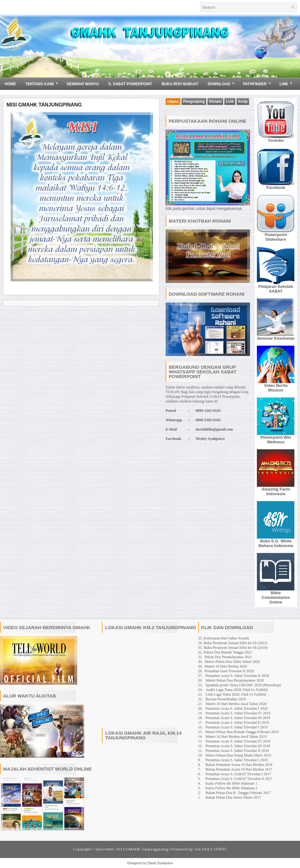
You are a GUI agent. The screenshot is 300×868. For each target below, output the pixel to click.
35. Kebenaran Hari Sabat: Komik (224, 638)
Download (223, 82)
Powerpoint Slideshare (276, 237)
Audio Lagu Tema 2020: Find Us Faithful (237, 690)
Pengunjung (194, 101)
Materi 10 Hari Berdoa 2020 (226, 666)
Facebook (276, 187)
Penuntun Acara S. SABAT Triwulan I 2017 (238, 774)
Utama (173, 101)
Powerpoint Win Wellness (276, 440)
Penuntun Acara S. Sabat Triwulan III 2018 (238, 746)
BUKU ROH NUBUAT (180, 84)
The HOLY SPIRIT (211, 849)
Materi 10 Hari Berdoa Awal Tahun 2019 (236, 737)
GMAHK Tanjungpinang (147, 849)
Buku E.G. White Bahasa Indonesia (276, 543)
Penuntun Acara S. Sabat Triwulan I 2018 (237, 760)
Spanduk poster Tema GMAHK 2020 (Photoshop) (243, 685)
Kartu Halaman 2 (232, 788)
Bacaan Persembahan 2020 (226, 699)
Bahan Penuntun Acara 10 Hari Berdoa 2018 (239, 765)
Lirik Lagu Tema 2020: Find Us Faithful (236, 694)
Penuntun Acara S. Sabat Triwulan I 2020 (237, 708)
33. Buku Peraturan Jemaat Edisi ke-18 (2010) (233, 648)
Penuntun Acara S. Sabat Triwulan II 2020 (237, 676)
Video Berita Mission (276, 388)
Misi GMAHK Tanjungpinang (44, 105)
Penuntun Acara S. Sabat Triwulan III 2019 (238, 718)
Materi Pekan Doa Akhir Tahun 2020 (232, 662)
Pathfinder (259, 82)
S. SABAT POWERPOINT (130, 84)
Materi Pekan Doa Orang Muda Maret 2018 (238, 755)
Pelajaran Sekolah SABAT (276, 289)
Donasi (215, 101)
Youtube (276, 140)
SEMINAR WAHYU (83, 84)
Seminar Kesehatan (276, 338)
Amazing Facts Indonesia (276, 491)
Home (10, 84)
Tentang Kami (44, 82)
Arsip (243, 101)
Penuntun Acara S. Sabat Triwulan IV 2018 (238, 741)
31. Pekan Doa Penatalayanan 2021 (225, 657)
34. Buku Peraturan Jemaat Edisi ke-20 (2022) (233, 643)
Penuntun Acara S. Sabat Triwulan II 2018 (237, 751)
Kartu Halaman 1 (232, 783)
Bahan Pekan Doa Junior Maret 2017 (233, 797)
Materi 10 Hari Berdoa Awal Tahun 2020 (236, 704)
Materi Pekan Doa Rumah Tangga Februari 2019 (242, 732)
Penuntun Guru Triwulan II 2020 (229, 671)
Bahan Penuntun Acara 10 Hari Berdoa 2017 (239, 769)
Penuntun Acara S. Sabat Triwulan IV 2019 (238, 713)
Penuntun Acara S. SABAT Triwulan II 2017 (239, 779)
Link (288, 82)
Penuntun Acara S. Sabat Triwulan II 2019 (237, 723)
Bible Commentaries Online (276, 597)
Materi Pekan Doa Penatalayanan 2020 (235, 680)
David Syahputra (160, 863)
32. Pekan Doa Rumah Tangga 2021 (225, 652)
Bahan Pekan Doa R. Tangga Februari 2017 (238, 793)
